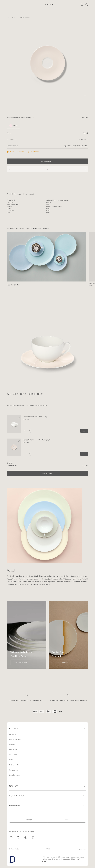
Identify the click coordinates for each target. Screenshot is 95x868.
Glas (11, 760)
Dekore (12, 745)
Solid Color (13, 750)
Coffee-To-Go (14, 765)
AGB (48, 849)
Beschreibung (29, 194)
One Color (13, 755)
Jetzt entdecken (21, 662)
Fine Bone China (15, 739)
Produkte (13, 734)
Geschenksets (15, 775)
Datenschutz (14, 849)
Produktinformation (14, 194)
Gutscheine (14, 770)
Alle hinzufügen (48, 473)
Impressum (82, 849)
